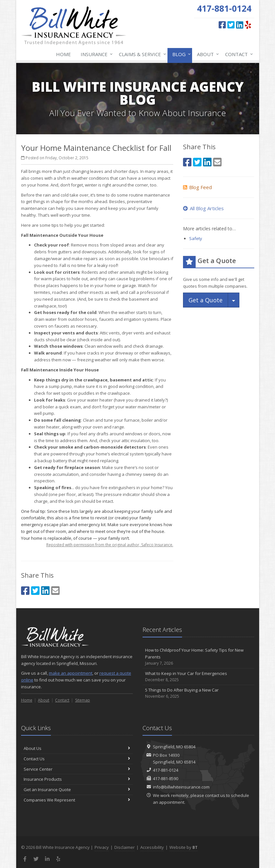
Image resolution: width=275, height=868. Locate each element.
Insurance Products (77, 779)
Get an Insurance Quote (77, 790)
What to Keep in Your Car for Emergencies (198, 677)
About (207, 54)
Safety (196, 238)
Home (63, 54)
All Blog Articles (203, 208)
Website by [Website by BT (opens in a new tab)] (183, 847)
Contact (238, 54)
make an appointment (71, 673)
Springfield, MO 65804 (174, 747)
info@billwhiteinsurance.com (181, 787)
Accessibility (152, 847)
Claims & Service (141, 54)
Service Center (77, 769)
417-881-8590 (166, 778)
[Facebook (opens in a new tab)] (222, 25)
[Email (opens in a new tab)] (55, 591)
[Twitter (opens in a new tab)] (231, 25)
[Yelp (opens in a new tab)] (248, 25)
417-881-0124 (166, 770)
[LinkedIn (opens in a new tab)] (240, 25)
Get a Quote (206, 300)
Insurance (95, 54)
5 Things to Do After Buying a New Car (198, 693)
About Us (77, 748)
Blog (180, 54)
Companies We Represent (77, 800)
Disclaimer (125, 847)
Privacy (102, 847)
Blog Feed (197, 187)
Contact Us (77, 759)
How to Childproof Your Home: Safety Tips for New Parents (198, 657)
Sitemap (83, 700)
